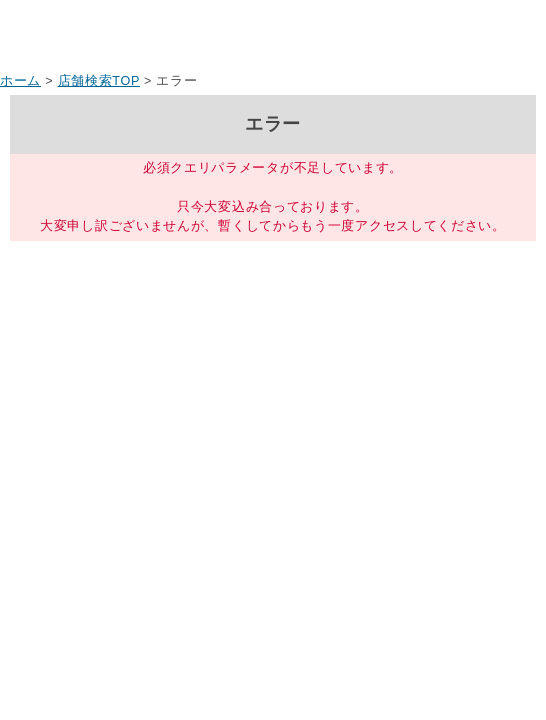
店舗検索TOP (99, 81)
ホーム (20, 81)
